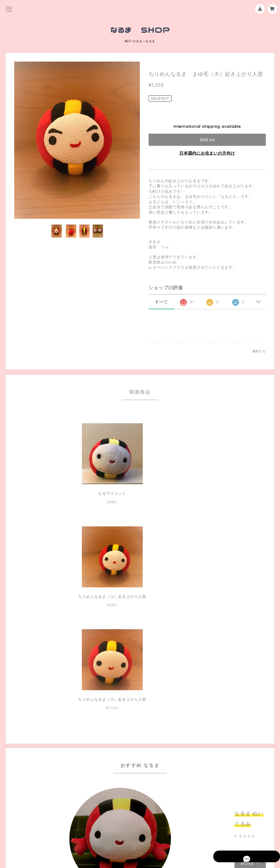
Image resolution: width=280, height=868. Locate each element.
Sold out (207, 140)
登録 (176, 788)
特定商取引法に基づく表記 (140, 830)
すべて (161, 302)
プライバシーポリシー (140, 820)
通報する (259, 351)
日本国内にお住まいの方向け (207, 153)
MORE (207, 652)
